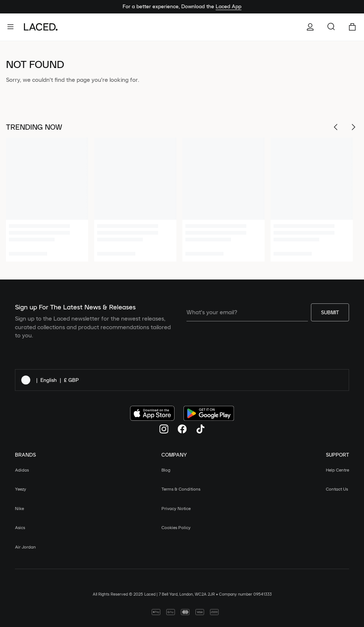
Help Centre (337, 470)
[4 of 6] (312, 200)
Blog (166, 470)
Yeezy (21, 489)
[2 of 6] (135, 200)
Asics (20, 527)
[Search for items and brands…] (331, 27)
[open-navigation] (13, 27)
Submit (330, 312)
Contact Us (337, 489)
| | (50, 380)
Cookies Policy (176, 527)
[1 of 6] (47, 200)
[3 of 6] (223, 200)
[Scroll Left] (336, 127)
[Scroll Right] (354, 127)
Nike (19, 508)
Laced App (229, 6)
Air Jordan (25, 547)
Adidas (22, 470)
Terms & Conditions (181, 489)
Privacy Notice (176, 508)
